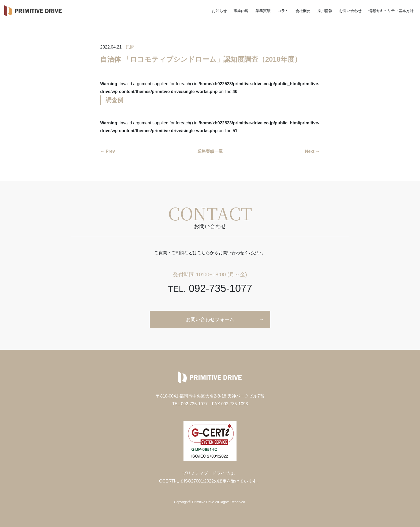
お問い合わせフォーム (210, 320)
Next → (312, 151)
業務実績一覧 (210, 151)
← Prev (108, 151)
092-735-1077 (210, 288)
